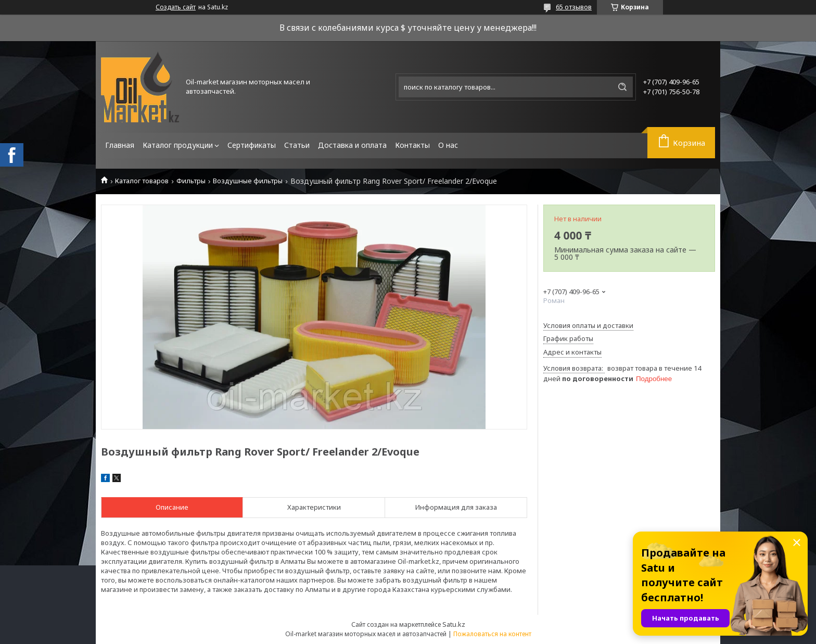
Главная (120, 145)
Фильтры (191, 181)
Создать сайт (176, 7)
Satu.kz (454, 624)
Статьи (297, 145)
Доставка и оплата (352, 145)
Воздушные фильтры (248, 181)
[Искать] (622, 87)
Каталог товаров (142, 181)
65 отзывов (574, 7)
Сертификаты (252, 145)
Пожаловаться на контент (492, 634)
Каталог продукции (178, 145)
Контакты (412, 145)
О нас (448, 145)
